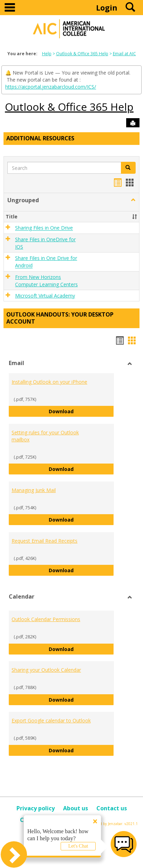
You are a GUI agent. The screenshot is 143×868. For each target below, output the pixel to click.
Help (47, 54)
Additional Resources (40, 138)
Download (81, 411)
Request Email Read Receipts (45, 541)
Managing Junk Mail (34, 490)
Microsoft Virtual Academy (45, 296)
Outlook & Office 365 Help (82, 54)
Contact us (112, 808)
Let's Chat (78, 846)
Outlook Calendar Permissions (46, 619)
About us (76, 808)
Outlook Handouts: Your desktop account (60, 318)
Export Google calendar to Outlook (51, 720)
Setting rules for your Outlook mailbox (45, 436)
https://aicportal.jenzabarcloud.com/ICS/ (51, 87)
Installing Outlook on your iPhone (49, 382)
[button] (133, 200)
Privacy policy (36, 808)
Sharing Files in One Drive (44, 228)
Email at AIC (124, 54)
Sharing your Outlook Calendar (46, 670)
